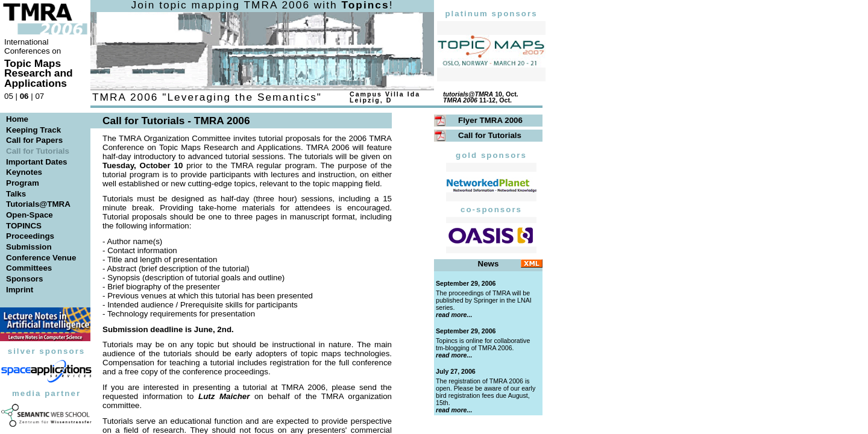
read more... (454, 315)
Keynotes (24, 172)
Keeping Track (33, 130)
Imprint (20, 290)
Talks (16, 194)
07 (39, 96)
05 (9, 96)
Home (17, 119)
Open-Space (30, 215)
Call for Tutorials (490, 135)
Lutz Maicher (224, 396)
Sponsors (24, 279)
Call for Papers (34, 140)
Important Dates (36, 162)
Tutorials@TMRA (38, 204)
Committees (29, 268)
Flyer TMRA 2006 (490, 120)
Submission (29, 247)
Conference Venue (41, 258)
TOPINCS (24, 226)
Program (23, 183)
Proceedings (30, 236)
